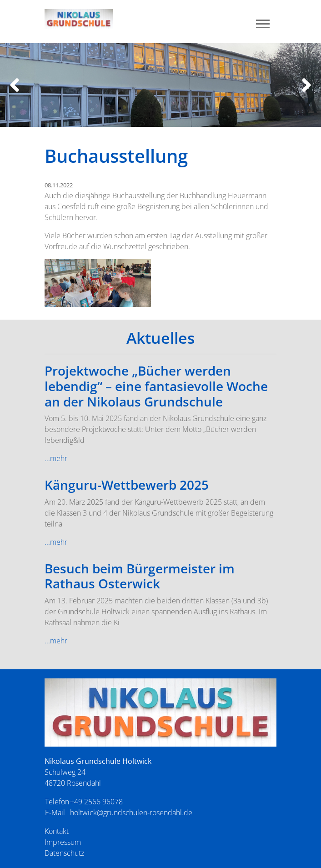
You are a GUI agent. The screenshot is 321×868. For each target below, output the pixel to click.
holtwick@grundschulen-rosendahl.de (131, 813)
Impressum (63, 842)
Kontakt (57, 831)
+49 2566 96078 (96, 802)
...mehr (56, 458)
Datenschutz (64, 853)
